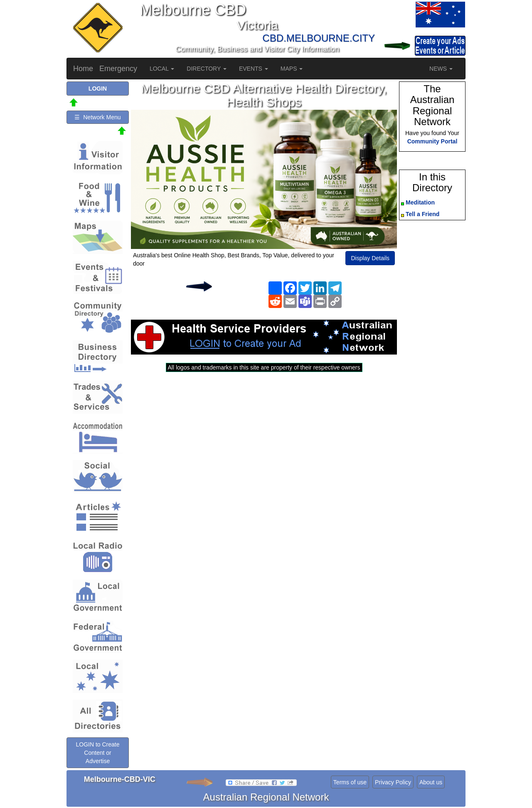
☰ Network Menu (97, 117)
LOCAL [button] (162, 69)
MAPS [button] (292, 69)
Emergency (118, 69)
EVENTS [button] (254, 69)
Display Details (370, 258)
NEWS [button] (441, 69)
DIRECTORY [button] (207, 69)
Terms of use (350, 782)
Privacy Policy (393, 782)
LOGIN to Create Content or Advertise (97, 753)
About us (431, 782)
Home (83, 69)
